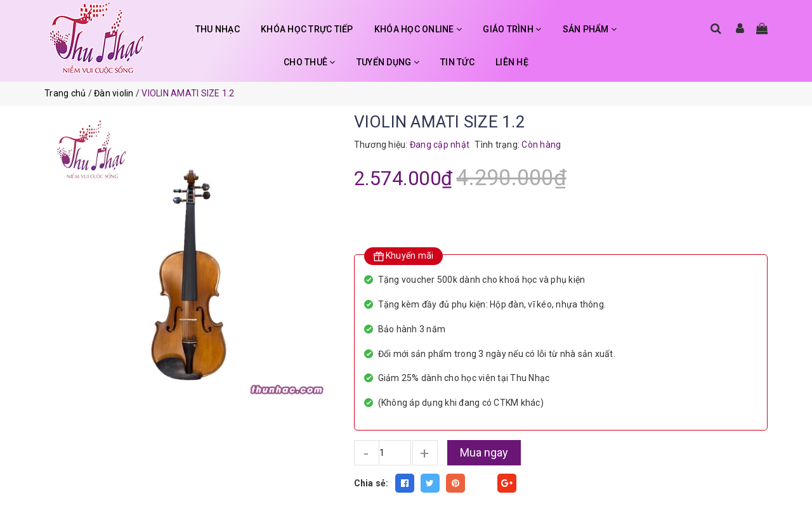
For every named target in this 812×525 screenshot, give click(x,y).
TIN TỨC (457, 62)
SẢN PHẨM (590, 29)
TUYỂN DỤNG (388, 62)
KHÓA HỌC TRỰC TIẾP (307, 29)
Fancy (481, 483)
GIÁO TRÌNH (512, 29)
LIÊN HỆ (512, 62)
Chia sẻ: (371, 483)
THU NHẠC (218, 29)
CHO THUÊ (310, 62)
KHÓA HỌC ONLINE (418, 29)
